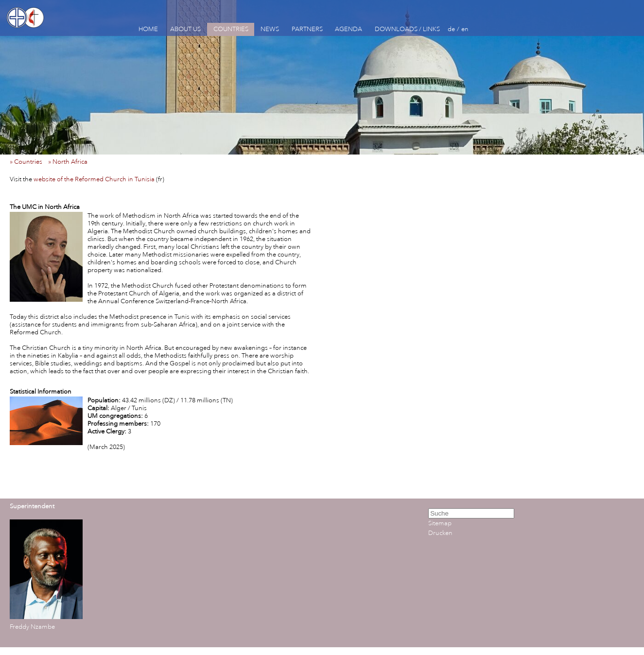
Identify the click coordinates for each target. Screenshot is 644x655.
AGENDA (348, 29)
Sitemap (440, 523)
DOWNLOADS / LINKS (407, 29)
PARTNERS (307, 29)
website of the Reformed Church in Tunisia (94, 179)
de (451, 29)
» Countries (28, 162)
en (465, 29)
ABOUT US (185, 29)
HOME (148, 29)
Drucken (440, 533)
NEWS (270, 29)
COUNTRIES (231, 29)
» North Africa (70, 162)
